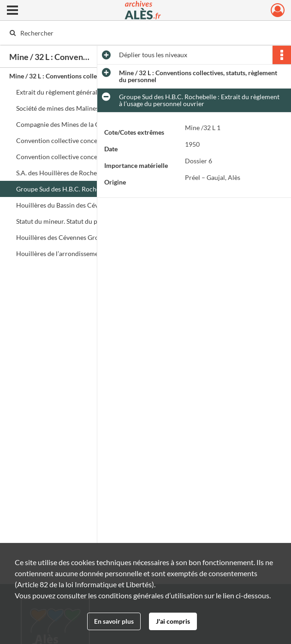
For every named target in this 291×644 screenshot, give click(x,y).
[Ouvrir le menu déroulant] (12, 11)
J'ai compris (173, 621)
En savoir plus (114, 621)
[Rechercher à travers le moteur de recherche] (136, 33)
